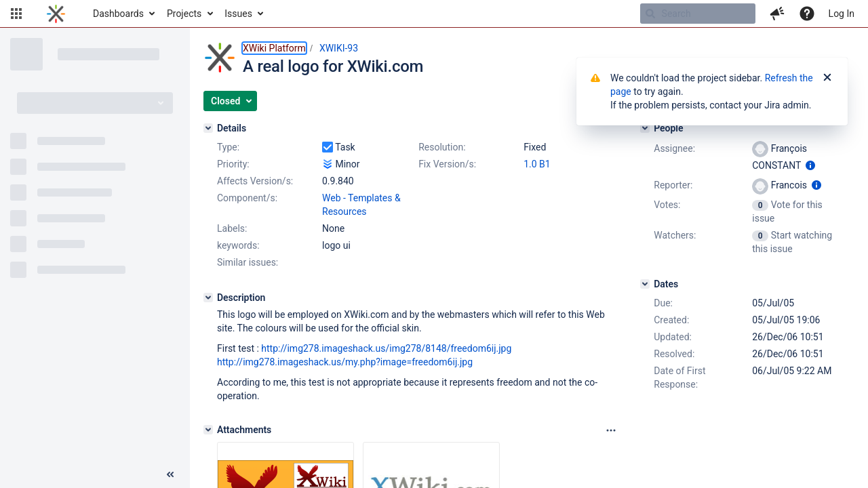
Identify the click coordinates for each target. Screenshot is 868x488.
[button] (16, 14)
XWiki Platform (274, 48)
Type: (228, 147)
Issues (238, 14)
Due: (663, 303)
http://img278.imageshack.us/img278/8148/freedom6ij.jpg (386, 348)
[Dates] (645, 284)
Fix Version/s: (447, 164)
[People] (645, 128)
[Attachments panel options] (611, 430)
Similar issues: (248, 262)
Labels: (232, 228)
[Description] (208, 298)
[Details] (208, 128)
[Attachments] (208, 430)
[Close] (827, 78)
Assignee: (674, 148)
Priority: (233, 164)
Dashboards (118, 14)
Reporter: (673, 185)
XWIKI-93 (339, 48)
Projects (184, 14)
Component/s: (247, 198)
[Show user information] (810, 165)
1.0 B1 (537, 164)
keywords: (238, 245)
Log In (842, 14)
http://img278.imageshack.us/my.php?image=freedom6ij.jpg (345, 362)
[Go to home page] (56, 14)
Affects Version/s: (255, 181)
